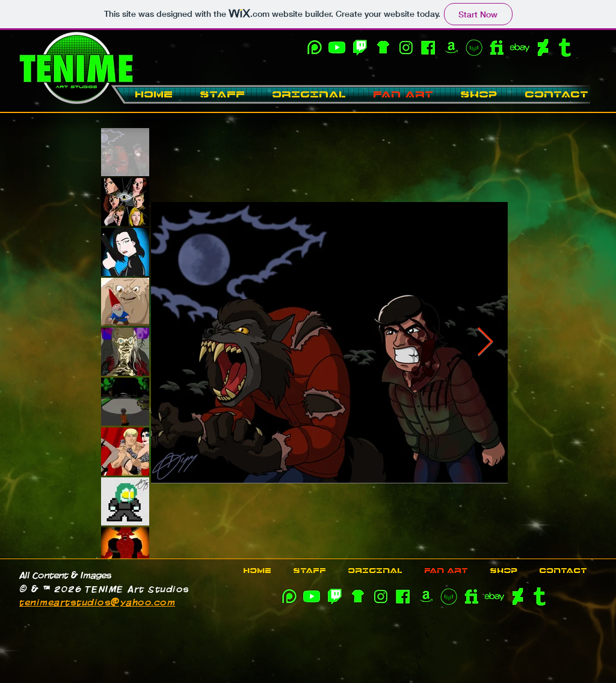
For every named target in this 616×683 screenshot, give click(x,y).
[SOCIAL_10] (383, 47)
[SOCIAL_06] (428, 47)
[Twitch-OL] (360, 47)
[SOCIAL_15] (520, 47)
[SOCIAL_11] (451, 47)
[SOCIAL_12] (497, 47)
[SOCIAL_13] (543, 47)
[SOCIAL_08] (405, 47)
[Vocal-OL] (474, 47)
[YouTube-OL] (337, 47)
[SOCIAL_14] (565, 47)
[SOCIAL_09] (314, 47)
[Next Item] (485, 343)
